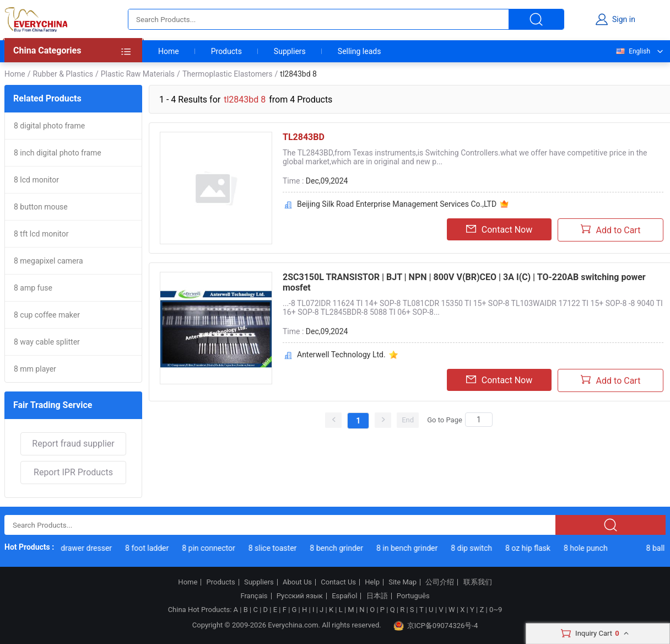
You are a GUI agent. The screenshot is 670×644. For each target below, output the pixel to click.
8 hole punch (588, 548)
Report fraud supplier (73, 444)
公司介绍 (440, 582)
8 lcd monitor (36, 180)
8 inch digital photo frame (58, 153)
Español (344, 596)
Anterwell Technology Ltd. (341, 355)
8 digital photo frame (49, 126)
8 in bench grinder (409, 548)
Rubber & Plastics (63, 74)
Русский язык (300, 596)
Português (413, 596)
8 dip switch (474, 548)
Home (169, 51)
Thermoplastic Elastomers (228, 74)
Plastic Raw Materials (138, 74)
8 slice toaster (275, 548)
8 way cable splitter (47, 342)
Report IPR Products (73, 472)
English (633, 51)
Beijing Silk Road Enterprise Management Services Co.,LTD (397, 204)
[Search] (479, 420)
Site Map (402, 582)
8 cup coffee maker (47, 315)
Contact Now (499, 229)
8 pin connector (211, 548)
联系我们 (478, 582)
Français (254, 596)
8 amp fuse (33, 288)
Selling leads (360, 51)
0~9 (496, 610)
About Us (297, 582)
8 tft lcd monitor (41, 234)
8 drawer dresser (85, 548)
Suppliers (290, 51)
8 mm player (35, 369)
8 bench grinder (339, 548)
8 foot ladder (149, 548)
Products (226, 51)
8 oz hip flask (530, 548)
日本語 (377, 596)
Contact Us (338, 582)
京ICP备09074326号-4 (436, 626)
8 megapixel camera (48, 261)
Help (372, 582)
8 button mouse (41, 207)
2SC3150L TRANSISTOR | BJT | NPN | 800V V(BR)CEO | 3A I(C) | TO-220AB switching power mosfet (464, 282)
